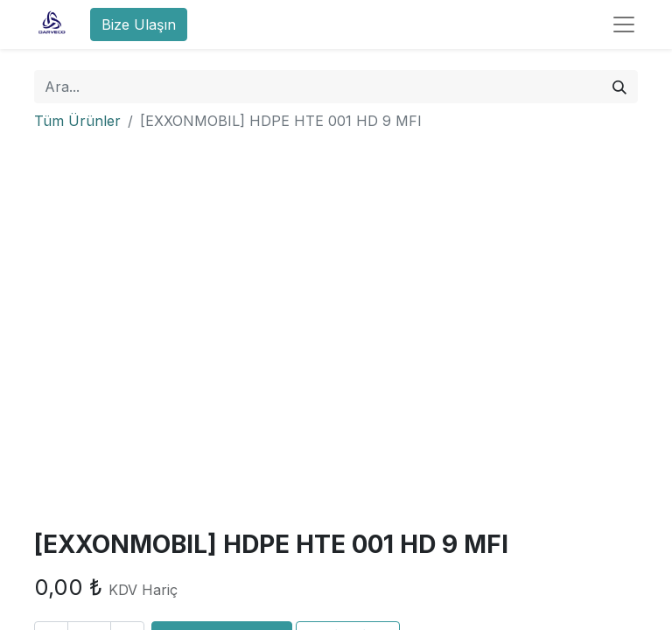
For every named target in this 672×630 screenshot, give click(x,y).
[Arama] (619, 87)
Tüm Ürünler (77, 121)
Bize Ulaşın (139, 24)
